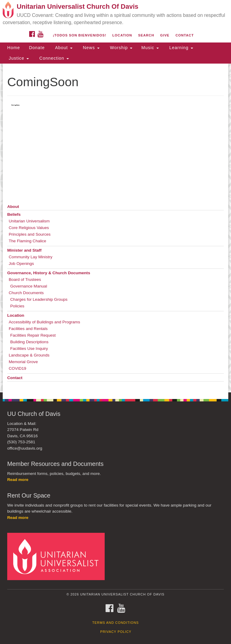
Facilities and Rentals (28, 329)
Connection (53, 58)
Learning (180, 48)
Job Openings (21, 264)
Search (146, 35)
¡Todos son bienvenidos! (80, 35)
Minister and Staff (24, 250)
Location (122, 35)
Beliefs (14, 214)
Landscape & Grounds (29, 355)
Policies (17, 306)
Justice (18, 58)
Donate (37, 48)
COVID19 (17, 368)
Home (14, 48)
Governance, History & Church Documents (49, 273)
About (63, 48)
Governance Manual (29, 286)
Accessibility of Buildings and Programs (44, 322)
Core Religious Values (29, 228)
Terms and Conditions (116, 623)
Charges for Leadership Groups (39, 299)
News (91, 48)
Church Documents (26, 293)
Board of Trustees (25, 280)
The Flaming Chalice (28, 241)
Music (150, 48)
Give (165, 35)
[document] (115, 228)
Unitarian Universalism (29, 221)
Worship (121, 48)
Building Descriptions (29, 342)
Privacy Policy (116, 632)
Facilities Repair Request (33, 335)
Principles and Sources (30, 234)
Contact (185, 35)
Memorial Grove (23, 362)
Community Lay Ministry (31, 257)
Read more (18, 480)
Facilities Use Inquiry (29, 349)
